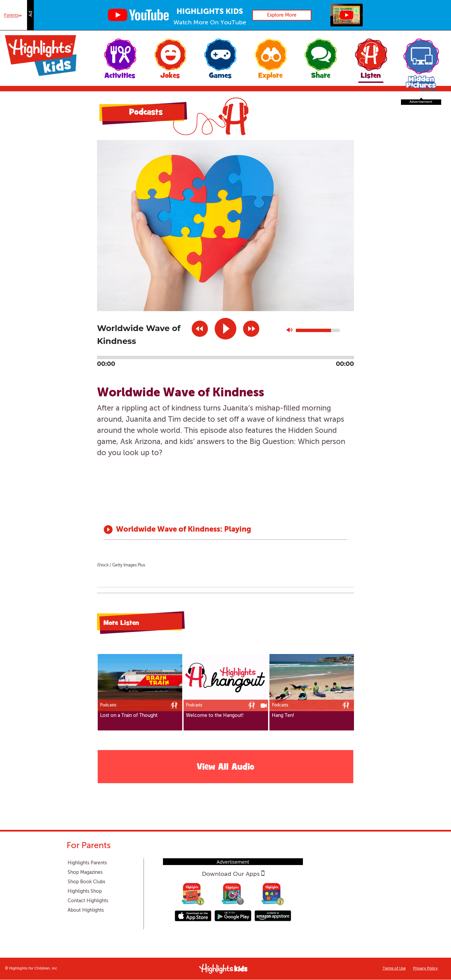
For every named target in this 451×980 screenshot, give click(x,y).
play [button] (225, 329)
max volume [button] (290, 332)
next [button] (251, 329)
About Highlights (86, 910)
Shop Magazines (85, 872)
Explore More (282, 15)
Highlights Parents (87, 863)
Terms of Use (394, 969)
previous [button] (200, 329)
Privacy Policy (425, 969)
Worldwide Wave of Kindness (168, 530)
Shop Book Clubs (86, 882)
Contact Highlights (88, 901)
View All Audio (225, 768)
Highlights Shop (85, 891)
